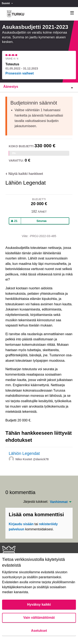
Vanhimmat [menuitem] (59, 502)
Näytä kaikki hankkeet (24, 174)
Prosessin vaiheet (20, 73)
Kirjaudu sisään (21, 524)
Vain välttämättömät (39, 618)
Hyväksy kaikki (39, 604)
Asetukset (39, 631)
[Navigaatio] (72, 13)
